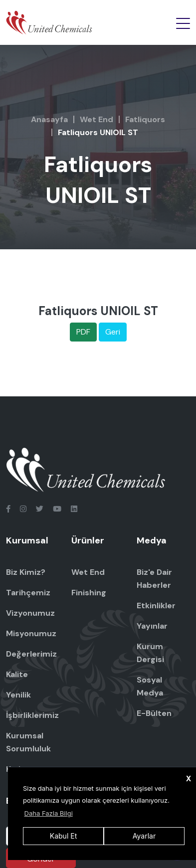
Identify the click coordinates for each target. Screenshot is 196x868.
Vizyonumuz (30, 613)
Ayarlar (144, 836)
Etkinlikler (156, 606)
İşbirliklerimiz (32, 715)
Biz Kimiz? (26, 572)
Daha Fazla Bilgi (49, 813)
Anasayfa (49, 119)
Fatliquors (145, 119)
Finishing (89, 593)
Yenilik (18, 695)
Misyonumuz (31, 633)
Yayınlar (152, 626)
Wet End (97, 119)
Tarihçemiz (28, 593)
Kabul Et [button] (63, 836)
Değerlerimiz (31, 654)
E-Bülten (154, 713)
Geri (113, 332)
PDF (83, 332)
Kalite (17, 674)
